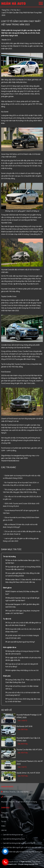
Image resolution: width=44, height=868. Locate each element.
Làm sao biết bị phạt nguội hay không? (20, 642)
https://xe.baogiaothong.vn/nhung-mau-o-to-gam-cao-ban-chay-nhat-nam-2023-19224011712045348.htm (20, 458)
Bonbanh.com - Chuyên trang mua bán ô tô (22, 864)
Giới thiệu (5, 817)
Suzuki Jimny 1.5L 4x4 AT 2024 (28, 773)
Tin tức (4, 822)
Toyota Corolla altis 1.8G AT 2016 (29, 750)
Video (3, 826)
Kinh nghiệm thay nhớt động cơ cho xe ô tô (22, 670)
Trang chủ (5, 813)
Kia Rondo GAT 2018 (24, 726)
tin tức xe (15, 10)
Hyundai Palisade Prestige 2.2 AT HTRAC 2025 (29, 716)
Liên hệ (4, 830)
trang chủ (5, 10)
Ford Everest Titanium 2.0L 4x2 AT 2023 (30, 763)
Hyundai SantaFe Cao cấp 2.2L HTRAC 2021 (28, 739)
